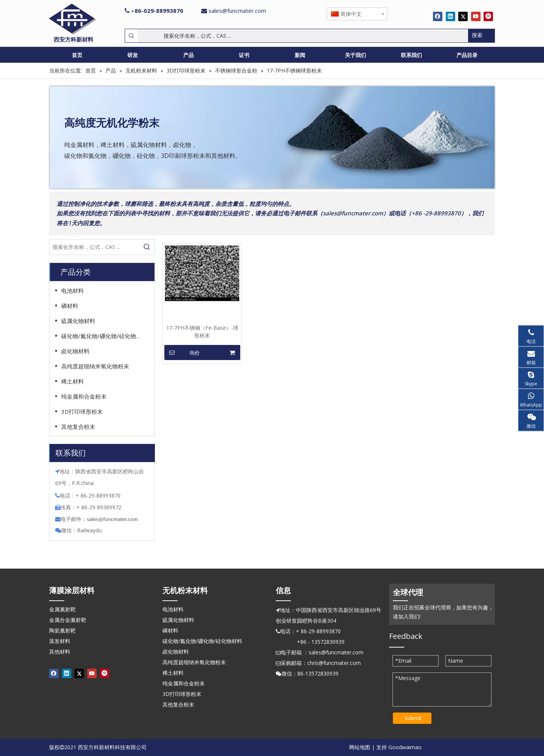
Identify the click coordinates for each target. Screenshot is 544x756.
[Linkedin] (450, 16)
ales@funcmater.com (114, 519)
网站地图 (360, 747)
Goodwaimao (405, 747)
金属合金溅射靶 (68, 620)
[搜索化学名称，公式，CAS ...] (303, 36)
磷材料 (70, 306)
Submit (413, 718)
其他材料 (60, 652)
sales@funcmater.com (237, 11)
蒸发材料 (60, 641)
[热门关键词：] (481, 36)
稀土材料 (73, 381)
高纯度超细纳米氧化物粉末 (95, 366)
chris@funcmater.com (334, 663)
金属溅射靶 (62, 609)
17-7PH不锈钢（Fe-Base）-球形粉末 (202, 332)
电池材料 (73, 291)
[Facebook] (438, 16)
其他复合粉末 (78, 427)
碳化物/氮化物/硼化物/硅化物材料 (104, 336)
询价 (182, 352)
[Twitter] (463, 16)
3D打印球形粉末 (82, 411)
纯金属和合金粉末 (84, 396)
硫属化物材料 (78, 321)
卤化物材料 (75, 351)
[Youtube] (476, 16)
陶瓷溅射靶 (62, 630)
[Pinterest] (488, 16)
